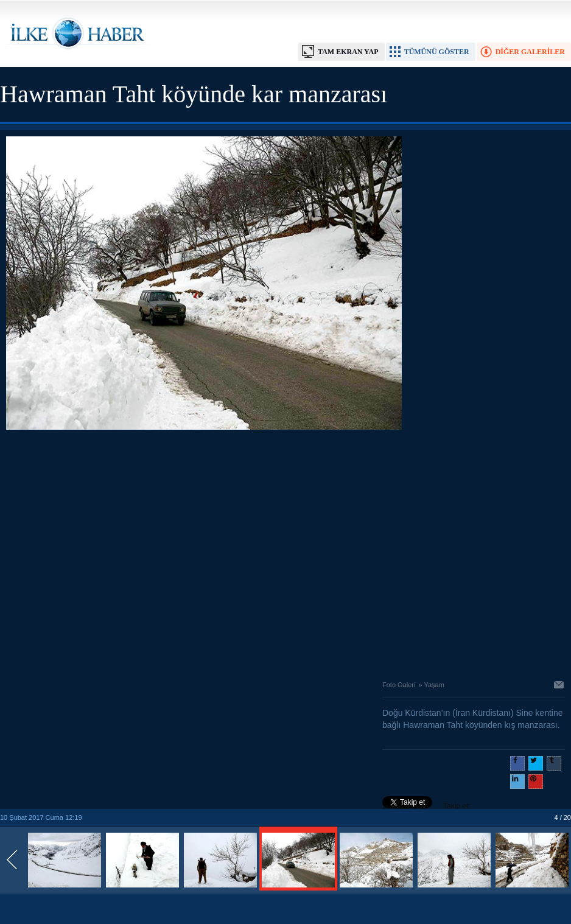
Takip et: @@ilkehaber (426, 807)
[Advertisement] (114, 552)
